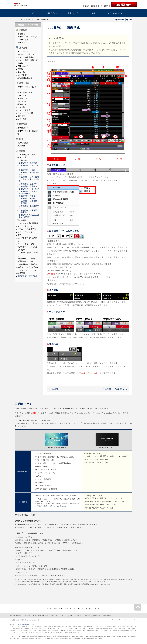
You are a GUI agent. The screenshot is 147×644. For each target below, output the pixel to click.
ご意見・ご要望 (90, 6)
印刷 (130, 19)
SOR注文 (51, 274)
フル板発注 (56, 389)
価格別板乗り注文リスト (28, 276)
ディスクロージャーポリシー (59, 616)
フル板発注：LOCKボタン (114, 389)
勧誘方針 (88, 616)
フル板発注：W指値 (27, 199)
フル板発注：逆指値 (27, 196)
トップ (31, 13)
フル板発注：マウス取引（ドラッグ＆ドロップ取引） (29, 179)
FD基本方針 (27, 616)
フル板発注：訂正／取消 (29, 189)
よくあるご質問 (103, 6)
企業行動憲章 (107, 616)
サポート (95, 13)
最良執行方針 (97, 616)
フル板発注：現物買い (28, 184)
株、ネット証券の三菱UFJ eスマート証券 (22, 625)
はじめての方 (52, 13)
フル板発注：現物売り (28, 186)
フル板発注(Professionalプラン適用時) (29, 216)
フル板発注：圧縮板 (27, 170)
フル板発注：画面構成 (28, 163)
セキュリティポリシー (76, 616)
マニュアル (27, 20)
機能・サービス (73, 13)
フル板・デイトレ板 (88, 373)
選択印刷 (121, 19)
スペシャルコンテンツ (116, 13)
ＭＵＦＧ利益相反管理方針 (40, 616)
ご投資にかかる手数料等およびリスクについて (25, 620)
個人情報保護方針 (16, 616)
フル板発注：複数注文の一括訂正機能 (29, 192)
